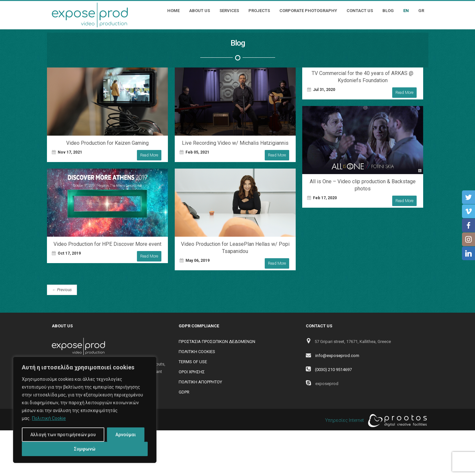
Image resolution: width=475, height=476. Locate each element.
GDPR (184, 392)
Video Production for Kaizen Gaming (107, 143)
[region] (85, 410)
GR (421, 11)
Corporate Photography (308, 11)
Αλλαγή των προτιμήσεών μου (63, 435)
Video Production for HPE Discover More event (107, 244)
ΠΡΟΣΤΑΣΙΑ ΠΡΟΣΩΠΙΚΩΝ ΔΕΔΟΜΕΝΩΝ (217, 342)
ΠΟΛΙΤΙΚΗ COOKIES (197, 352)
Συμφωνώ (85, 449)
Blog (388, 11)
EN (406, 11)
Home (173, 11)
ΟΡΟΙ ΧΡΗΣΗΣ (192, 372)
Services (229, 11)
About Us (200, 11)
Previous (62, 290)
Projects (259, 11)
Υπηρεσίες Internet (374, 421)
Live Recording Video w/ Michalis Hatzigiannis (235, 143)
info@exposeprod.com (337, 356)
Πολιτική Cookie (49, 418)
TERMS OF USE (193, 362)
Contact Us (360, 11)
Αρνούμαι (126, 435)
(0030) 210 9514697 (333, 370)
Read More (149, 155)
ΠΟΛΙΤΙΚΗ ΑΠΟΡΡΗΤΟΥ (200, 382)
